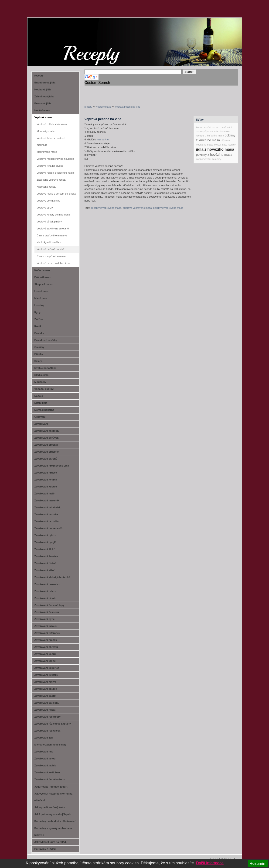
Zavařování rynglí (45, 542)
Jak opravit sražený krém (50, 807)
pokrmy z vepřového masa (168, 208)
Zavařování (41, 424)
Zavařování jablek (45, 765)
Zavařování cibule (45, 598)
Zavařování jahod (45, 759)
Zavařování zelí (44, 738)
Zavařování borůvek (47, 438)
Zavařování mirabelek (48, 507)
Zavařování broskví (46, 445)
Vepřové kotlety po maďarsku (53, 215)
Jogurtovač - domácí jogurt (51, 787)
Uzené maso (42, 291)
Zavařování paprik (45, 696)
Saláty (38, 361)
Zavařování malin (45, 494)
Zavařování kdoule (46, 487)
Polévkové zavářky (46, 340)
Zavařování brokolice (47, 584)
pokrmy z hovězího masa (214, 155)
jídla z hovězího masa (215, 149)
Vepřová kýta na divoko (50, 166)
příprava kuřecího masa (217, 131)
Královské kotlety (46, 187)
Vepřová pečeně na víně (128, 107)
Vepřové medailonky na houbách (55, 159)
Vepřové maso (104, 107)
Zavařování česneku (47, 612)
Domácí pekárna (44, 410)
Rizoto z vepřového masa (51, 256)
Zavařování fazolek (46, 626)
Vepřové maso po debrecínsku (54, 263)
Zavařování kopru (45, 654)
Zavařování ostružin (47, 521)
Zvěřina (39, 319)
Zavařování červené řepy (49, 605)
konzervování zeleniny (209, 159)
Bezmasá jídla (43, 103)
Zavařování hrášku (46, 640)
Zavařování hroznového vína (52, 466)
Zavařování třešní (45, 563)
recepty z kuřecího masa (210, 136)
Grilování (40, 417)
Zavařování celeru (45, 591)
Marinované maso (47, 152)
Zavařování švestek (46, 556)
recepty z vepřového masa (106, 208)
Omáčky (39, 347)
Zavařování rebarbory (48, 717)
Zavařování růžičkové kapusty (53, 724)
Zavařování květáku (46, 675)
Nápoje (39, 396)
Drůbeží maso (43, 277)
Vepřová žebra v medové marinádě (51, 141)
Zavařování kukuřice (47, 668)
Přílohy (39, 354)
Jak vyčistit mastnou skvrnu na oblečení (53, 797)
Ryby (38, 312)
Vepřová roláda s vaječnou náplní (56, 173)
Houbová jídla (43, 89)
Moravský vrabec (46, 131)
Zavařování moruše (46, 514)
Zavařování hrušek (46, 473)
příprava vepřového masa (137, 208)
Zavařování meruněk (47, 500)
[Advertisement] (139, 93)
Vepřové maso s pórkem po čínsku (56, 194)
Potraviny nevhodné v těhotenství (55, 821)
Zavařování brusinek (47, 452)
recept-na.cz (54, 35)
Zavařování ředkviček (48, 731)
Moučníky (40, 382)
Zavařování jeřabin (46, 480)
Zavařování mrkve (45, 682)
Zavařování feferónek (47, 633)
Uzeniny (39, 305)
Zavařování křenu (45, 661)
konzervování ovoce (208, 127)
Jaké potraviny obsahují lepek (53, 814)
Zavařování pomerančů (48, 528)
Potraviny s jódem (46, 849)
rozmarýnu (102, 139)
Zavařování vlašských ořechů (52, 577)
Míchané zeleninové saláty (51, 745)
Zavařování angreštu (47, 431)
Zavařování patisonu (47, 703)
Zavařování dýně (45, 619)
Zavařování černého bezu (50, 779)
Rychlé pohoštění (45, 368)
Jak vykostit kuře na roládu (51, 842)
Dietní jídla (41, 403)
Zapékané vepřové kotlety (51, 180)
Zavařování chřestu (46, 647)
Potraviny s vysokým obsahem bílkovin (53, 832)
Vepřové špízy (45, 208)
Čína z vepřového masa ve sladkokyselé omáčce (52, 239)
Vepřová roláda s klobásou (52, 124)
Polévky (39, 333)
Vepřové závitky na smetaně (53, 229)
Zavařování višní (44, 570)
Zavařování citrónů (46, 459)
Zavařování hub (44, 752)
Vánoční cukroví (44, 389)
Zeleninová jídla (44, 96)
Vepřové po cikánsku (49, 201)
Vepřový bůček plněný (49, 222)
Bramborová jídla (45, 83)
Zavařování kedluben (47, 772)
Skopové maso (44, 284)
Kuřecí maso (42, 270)
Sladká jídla (42, 375)
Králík (38, 326)
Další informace (210, 863)
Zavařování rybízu (45, 535)
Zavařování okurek (46, 689)
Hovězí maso (42, 110)
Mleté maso (41, 298)
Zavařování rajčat (45, 710)
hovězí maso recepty (225, 145)
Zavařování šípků (45, 549)
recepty (88, 107)
